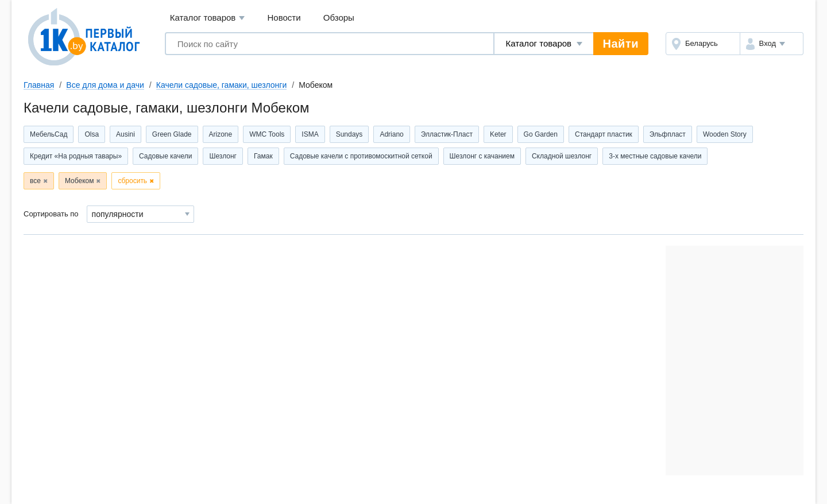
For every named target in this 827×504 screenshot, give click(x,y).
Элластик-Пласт (447, 134)
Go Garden (541, 134)
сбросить (132, 181)
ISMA (310, 134)
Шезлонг (223, 156)
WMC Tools (267, 134)
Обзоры (339, 18)
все (35, 181)
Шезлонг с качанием (482, 156)
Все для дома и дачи (105, 85)
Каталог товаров (208, 18)
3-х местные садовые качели (655, 156)
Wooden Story (725, 134)
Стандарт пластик (604, 134)
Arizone (221, 134)
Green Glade (172, 134)
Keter (498, 134)
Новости (284, 18)
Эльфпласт (668, 134)
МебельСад (49, 134)
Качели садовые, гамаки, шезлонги (221, 85)
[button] (772, 44)
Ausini (125, 134)
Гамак (263, 156)
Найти (621, 44)
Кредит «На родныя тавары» (76, 156)
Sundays (349, 134)
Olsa (92, 134)
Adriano (391, 134)
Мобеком (80, 181)
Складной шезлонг (562, 156)
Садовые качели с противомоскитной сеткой (361, 156)
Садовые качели (165, 156)
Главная (39, 85)
